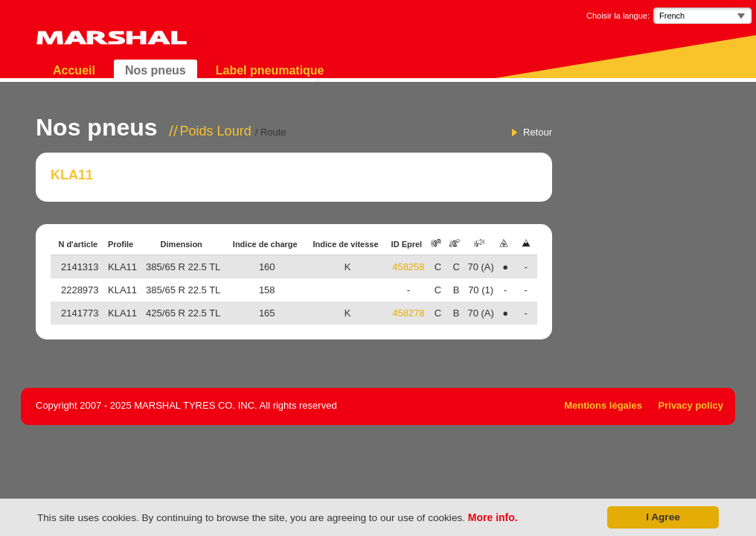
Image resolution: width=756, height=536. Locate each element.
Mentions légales (603, 405)
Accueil (74, 70)
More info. (493, 517)
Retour (538, 132)
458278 (408, 313)
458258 (408, 267)
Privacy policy (691, 405)
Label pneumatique (270, 70)
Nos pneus (156, 70)
